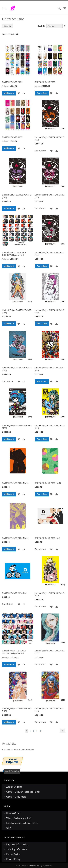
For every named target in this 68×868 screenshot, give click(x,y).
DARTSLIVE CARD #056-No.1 (15, 593)
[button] (19, 93)
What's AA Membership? (19, 818)
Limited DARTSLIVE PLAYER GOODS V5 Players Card (14, 652)
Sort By (41, 26)
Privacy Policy (13, 859)
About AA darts (14, 787)
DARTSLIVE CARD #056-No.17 (48, 483)
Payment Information (17, 844)
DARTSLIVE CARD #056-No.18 (15, 483)
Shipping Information (17, 849)
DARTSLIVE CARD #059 (12, 82)
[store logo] (19, 9)
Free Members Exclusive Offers (22, 823)
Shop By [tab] (7, 26)
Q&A (9, 828)
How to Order (13, 813)
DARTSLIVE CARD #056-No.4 (47, 538)
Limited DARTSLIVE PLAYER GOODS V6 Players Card (14, 254)
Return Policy (13, 854)
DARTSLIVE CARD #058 (45, 82)
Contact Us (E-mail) (16, 797)
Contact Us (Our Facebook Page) (23, 792)
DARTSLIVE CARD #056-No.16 (15, 538)
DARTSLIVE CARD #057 (12, 137)
